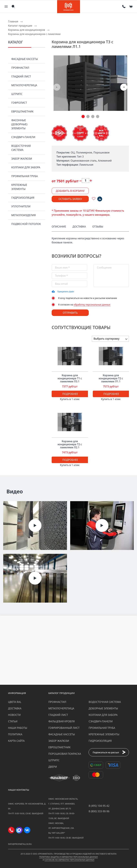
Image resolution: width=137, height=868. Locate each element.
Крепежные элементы (19, 187)
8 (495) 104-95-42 (99, 806)
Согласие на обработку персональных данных (69, 860)
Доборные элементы (103, 708)
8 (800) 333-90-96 (99, 811)
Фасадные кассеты (25, 59)
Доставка (15, 708)
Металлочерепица (24, 85)
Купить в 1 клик (70, 399)
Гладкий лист (21, 76)
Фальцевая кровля (62, 721)
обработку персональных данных (92, 305)
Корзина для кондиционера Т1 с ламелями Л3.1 (70, 379)
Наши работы (18, 728)
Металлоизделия (23, 215)
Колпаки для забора (26, 167)
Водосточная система (21, 148)
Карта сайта (16, 741)
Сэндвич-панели (23, 137)
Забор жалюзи (22, 159)
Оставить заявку (70, 199)
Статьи (13, 721)
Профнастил (20, 68)
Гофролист (19, 103)
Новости (14, 715)
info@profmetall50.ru (20, 844)
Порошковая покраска (65, 754)
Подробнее (70, 394)
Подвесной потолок (26, 224)
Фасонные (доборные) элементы (19, 124)
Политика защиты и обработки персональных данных (68, 857)
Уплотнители (21, 206)
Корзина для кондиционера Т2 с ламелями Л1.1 (111, 379)
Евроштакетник (22, 111)
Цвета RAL (15, 702)
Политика (15, 734)
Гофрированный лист (64, 728)
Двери (53, 767)
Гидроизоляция (23, 198)
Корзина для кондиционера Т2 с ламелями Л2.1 (70, 444)
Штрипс (17, 94)
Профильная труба (25, 176)
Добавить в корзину (70, 191)
